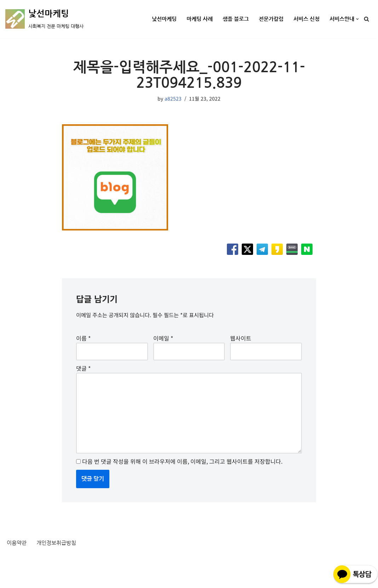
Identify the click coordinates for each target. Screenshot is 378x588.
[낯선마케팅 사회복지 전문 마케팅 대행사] (44, 19)
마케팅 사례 (192, 19)
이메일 (163, 342)
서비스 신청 (304, 19)
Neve (12, 578)
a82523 (173, 99)
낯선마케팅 (154, 19)
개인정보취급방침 (59, 560)
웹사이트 (241, 342)
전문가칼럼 (267, 19)
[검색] (366, 19)
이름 (83, 342)
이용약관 (17, 560)
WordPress (70, 578)
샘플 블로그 (230, 19)
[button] (357, 19)
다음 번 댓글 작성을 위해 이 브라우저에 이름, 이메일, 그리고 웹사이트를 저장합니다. (182, 478)
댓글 (83, 375)
